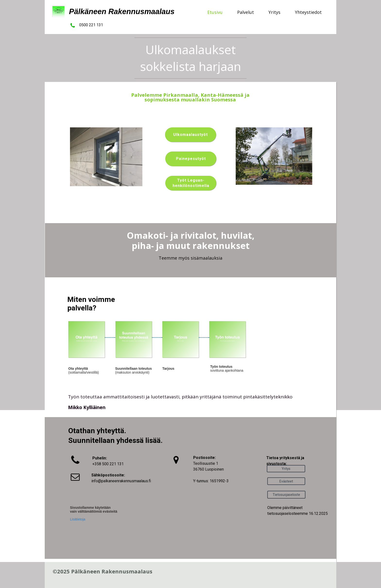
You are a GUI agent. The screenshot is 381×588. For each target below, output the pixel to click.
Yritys (274, 12)
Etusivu (215, 12)
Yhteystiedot (308, 12)
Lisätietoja (78, 519)
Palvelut (246, 12)
